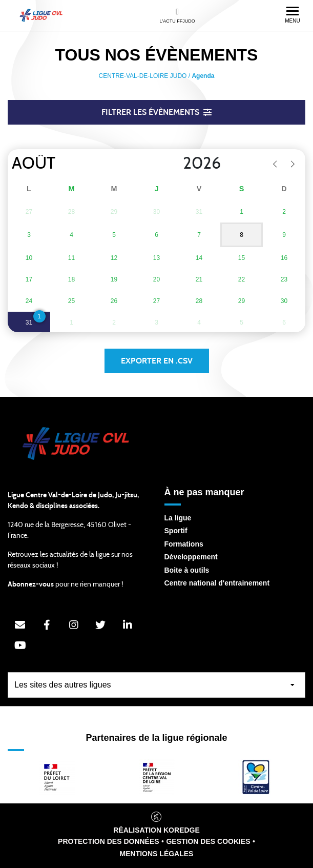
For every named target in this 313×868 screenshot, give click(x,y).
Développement (191, 557)
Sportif (176, 531)
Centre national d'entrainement (217, 583)
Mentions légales (157, 854)
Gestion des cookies (208, 841)
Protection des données (109, 841)
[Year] (175, 164)
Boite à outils (187, 570)
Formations (184, 544)
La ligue (178, 518)
